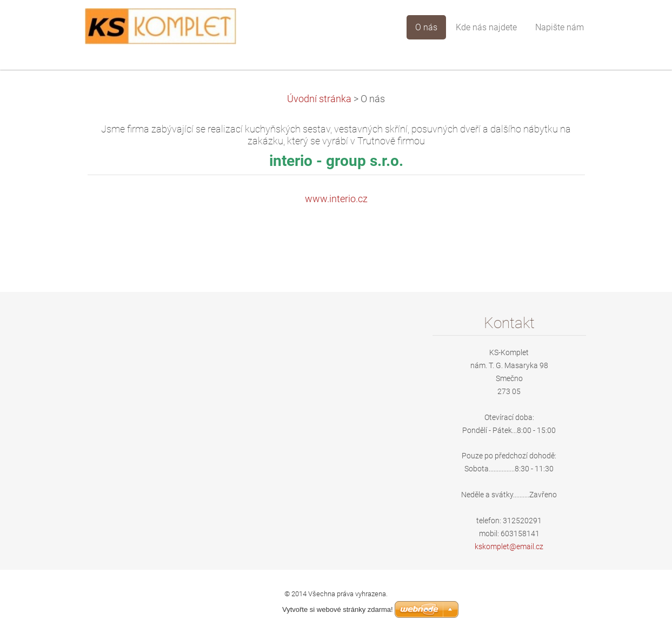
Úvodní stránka (319, 99)
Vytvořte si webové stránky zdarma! (338, 609)
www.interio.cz (336, 199)
